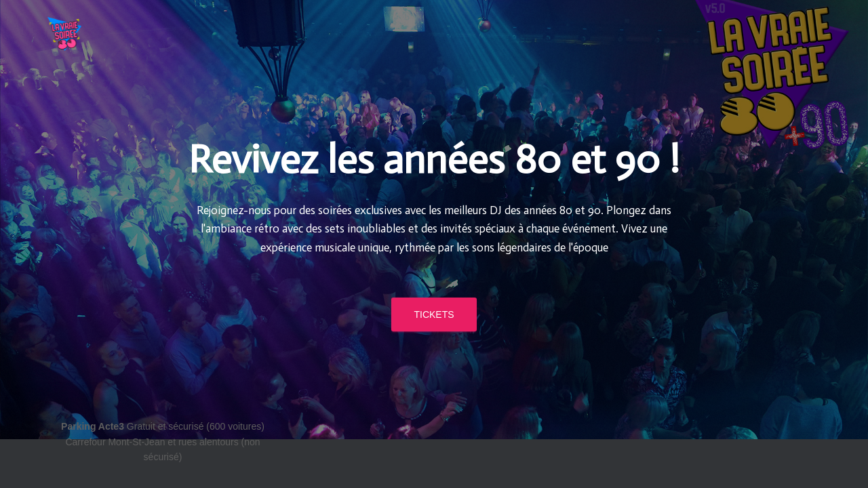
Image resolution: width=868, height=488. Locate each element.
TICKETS (434, 251)
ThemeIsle (798, 427)
